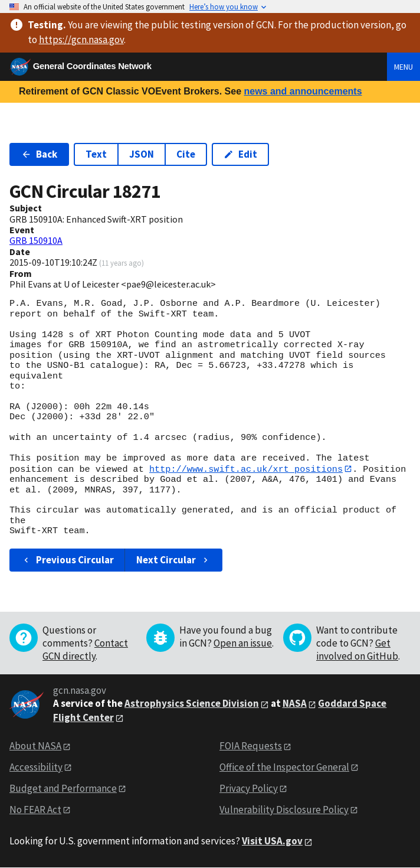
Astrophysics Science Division (192, 704)
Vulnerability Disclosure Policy (284, 810)
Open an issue (243, 644)
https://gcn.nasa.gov (81, 40)
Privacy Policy (249, 788)
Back (39, 154)
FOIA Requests (251, 746)
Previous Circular (68, 560)
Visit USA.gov (272, 841)
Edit (240, 154)
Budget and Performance (63, 788)
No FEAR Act (35, 810)
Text (96, 154)
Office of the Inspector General (284, 767)
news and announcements (303, 91)
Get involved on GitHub (357, 650)
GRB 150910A (36, 240)
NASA (295, 704)
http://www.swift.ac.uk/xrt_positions (246, 469)
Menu (403, 67)
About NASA (35, 746)
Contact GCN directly (85, 650)
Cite (186, 154)
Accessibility (36, 767)
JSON (142, 154)
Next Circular (173, 560)
